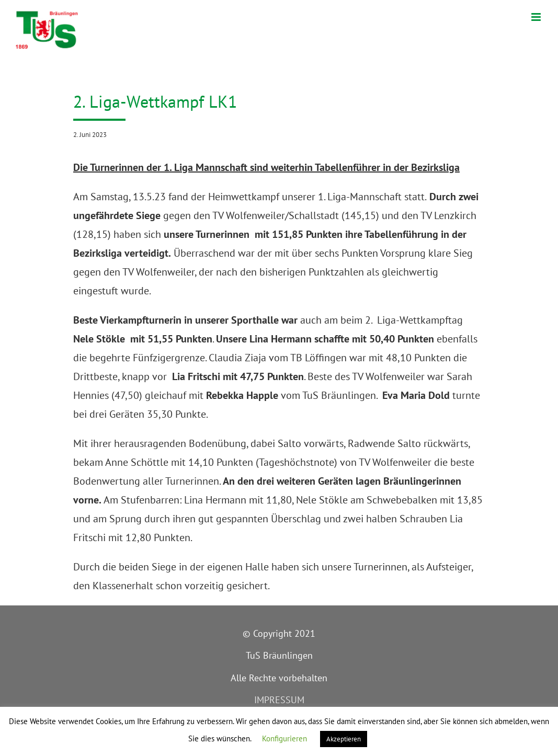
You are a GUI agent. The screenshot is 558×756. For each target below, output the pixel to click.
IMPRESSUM (279, 700)
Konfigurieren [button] (284, 738)
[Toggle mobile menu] (537, 17)
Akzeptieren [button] (344, 739)
